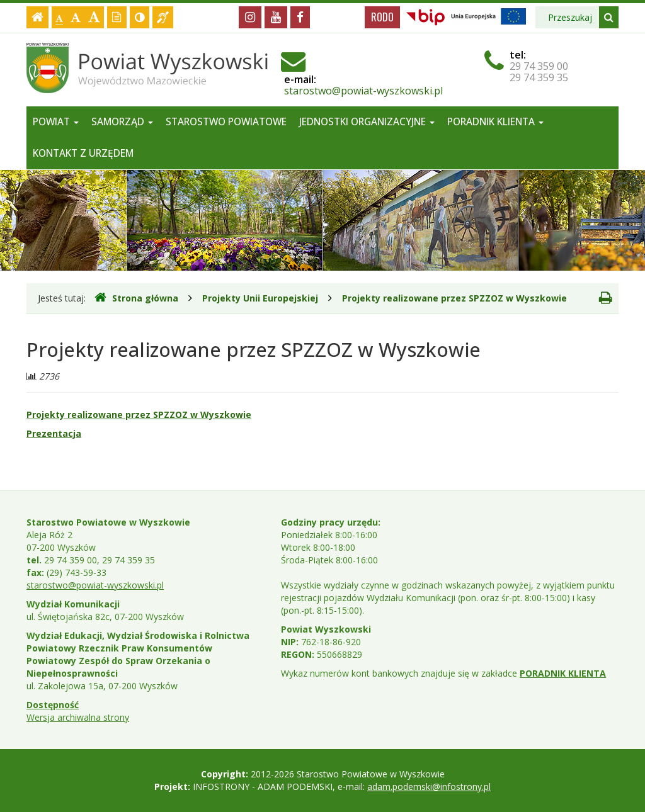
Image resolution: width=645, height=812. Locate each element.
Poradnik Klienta (495, 122)
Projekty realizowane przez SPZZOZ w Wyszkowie (454, 298)
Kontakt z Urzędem (83, 153)
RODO (382, 17)
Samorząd (122, 122)
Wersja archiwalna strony (78, 717)
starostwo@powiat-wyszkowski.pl (363, 91)
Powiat (56, 122)
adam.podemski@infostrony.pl (429, 787)
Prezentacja (54, 433)
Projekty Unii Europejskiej (260, 298)
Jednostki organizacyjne (367, 122)
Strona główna (136, 298)
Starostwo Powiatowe (226, 122)
